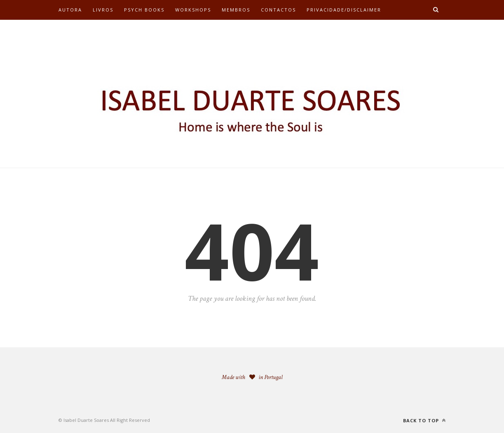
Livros (103, 10)
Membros (236, 10)
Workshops (193, 10)
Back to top (424, 420)
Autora (70, 10)
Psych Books (144, 10)
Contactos (278, 10)
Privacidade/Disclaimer (344, 10)
